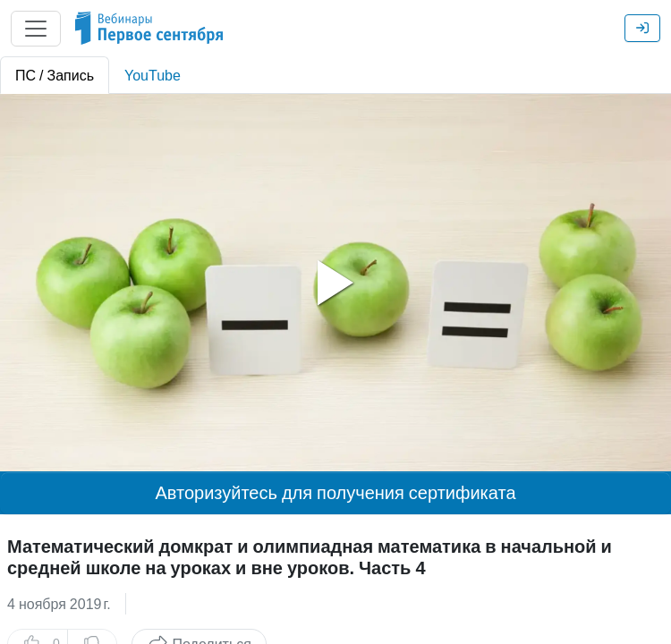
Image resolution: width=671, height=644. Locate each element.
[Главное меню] (36, 29)
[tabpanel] (335, 283)
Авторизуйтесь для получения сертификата (335, 493)
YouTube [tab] (153, 75)
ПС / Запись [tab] (55, 75)
